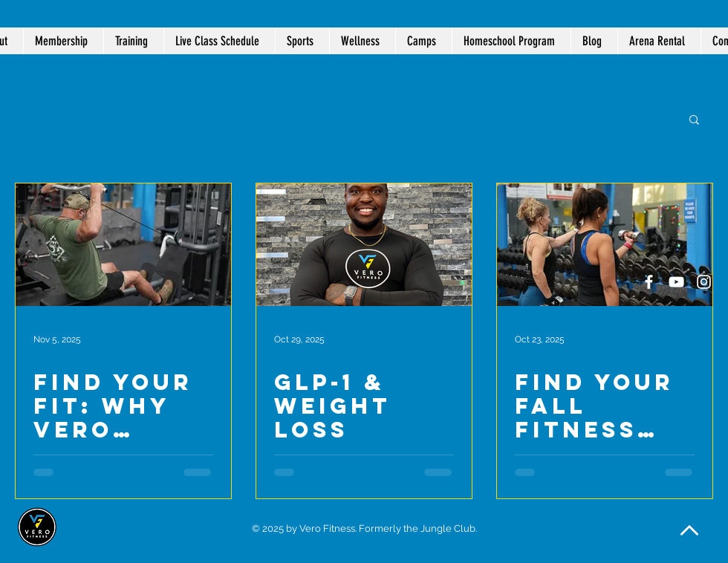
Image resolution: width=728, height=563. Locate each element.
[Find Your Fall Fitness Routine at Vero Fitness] (605, 245)
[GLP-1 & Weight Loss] (364, 245)
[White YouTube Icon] (676, 282)
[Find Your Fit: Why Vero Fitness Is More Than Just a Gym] (123, 245)
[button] (362, 41)
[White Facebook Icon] (649, 282)
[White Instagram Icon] (704, 282)
